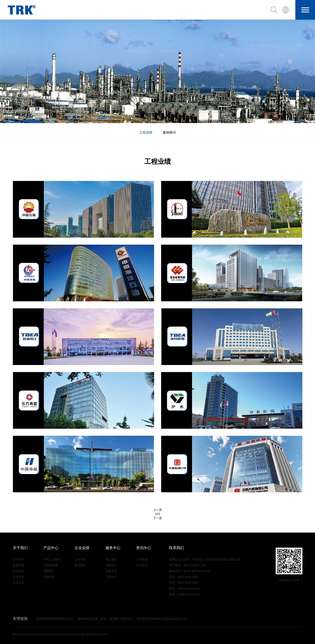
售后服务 (111, 559)
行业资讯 (142, 565)
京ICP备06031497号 (64, 634)
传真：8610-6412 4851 (184, 583)
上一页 (158, 510)
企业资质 (19, 577)
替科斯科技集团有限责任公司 (55, 619)
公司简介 (19, 559)
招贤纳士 (111, 565)
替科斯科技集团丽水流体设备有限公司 (161, 619)
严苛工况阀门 (52, 559)
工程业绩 (146, 132)
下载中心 (111, 577)
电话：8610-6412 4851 (184, 577)
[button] (288, 10)
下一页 (158, 518)
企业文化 (19, 583)
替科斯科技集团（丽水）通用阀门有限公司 (105, 619)
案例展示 (169, 132)
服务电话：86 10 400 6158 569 (189, 571)
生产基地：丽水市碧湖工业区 (188, 565)
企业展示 (19, 571)
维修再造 (49, 577)
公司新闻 (142, 559)
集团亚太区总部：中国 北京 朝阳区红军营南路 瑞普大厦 (205, 559)
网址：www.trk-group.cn (184, 588)
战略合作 (111, 571)
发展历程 (19, 565)
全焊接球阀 (51, 565)
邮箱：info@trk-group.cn (185, 594)
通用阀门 (49, 571)
